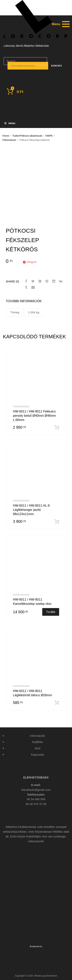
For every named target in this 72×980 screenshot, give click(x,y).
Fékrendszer (9, 140)
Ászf (37, 748)
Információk (37, 736)
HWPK (49, 136)
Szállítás (38, 742)
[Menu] (60, 24)
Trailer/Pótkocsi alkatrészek (27, 136)
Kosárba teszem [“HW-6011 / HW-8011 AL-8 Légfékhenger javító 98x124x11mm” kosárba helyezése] (57, 522)
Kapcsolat (37, 755)
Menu (10, 123)
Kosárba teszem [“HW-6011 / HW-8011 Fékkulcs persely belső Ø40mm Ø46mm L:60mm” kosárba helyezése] (57, 427)
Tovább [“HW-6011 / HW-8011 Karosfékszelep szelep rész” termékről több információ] (51, 612)
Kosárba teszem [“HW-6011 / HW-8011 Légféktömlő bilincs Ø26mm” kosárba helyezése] (57, 703)
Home (6, 136)
